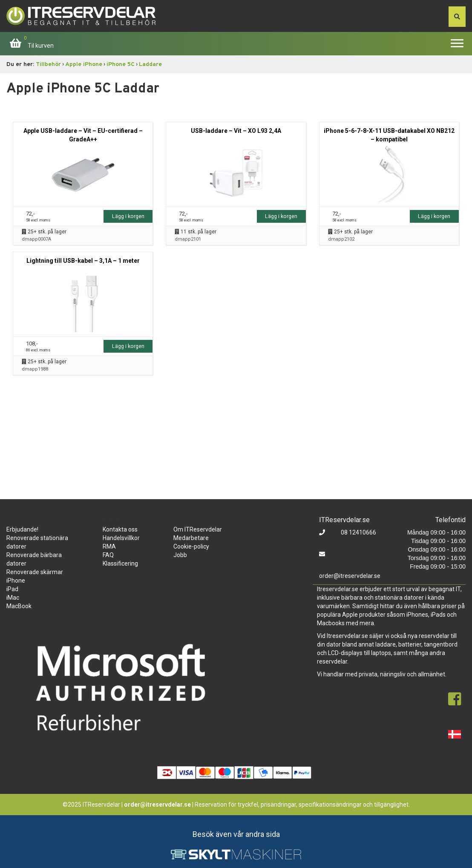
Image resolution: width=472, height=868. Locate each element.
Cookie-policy (191, 546)
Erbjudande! (22, 529)
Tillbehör (48, 65)
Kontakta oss (120, 529)
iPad (12, 589)
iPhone (16, 581)
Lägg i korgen (128, 216)
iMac (13, 598)
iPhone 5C (121, 65)
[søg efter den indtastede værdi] (457, 17)
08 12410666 (358, 532)
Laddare (150, 65)
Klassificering (120, 563)
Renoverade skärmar (35, 572)
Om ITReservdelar (198, 529)
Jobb (180, 555)
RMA (109, 546)
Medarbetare (191, 538)
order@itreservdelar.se (350, 576)
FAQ (108, 555)
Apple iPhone (84, 65)
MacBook (19, 606)
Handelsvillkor (121, 538)
